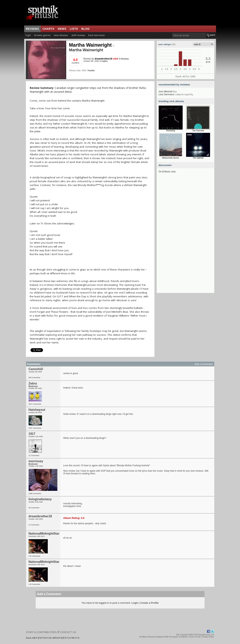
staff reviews (78, 35)
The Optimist (198, 158)
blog (85, 29)
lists (74, 29)
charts (48, 29)
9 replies (104, 61)
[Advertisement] (186, 235)
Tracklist (91, 71)
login (28, 35)
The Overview (198, 131)
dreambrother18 (103, 59)
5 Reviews (124, 59)
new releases (61, 35)
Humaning (171, 131)
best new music (97, 35)
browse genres (42, 35)
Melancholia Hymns (171, 158)
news (62, 29)
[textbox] (189, 35)
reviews (33, 29)
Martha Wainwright (92, 45)
